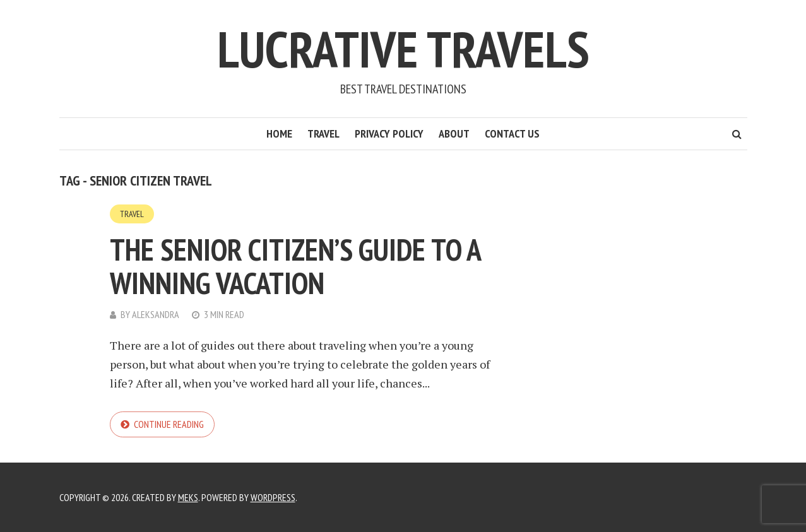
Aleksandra (156, 314)
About (454, 133)
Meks (188, 497)
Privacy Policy (389, 133)
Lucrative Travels (403, 49)
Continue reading (169, 424)
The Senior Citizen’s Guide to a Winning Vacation (295, 266)
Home (279, 133)
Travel (323, 133)
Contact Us (512, 133)
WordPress (273, 497)
